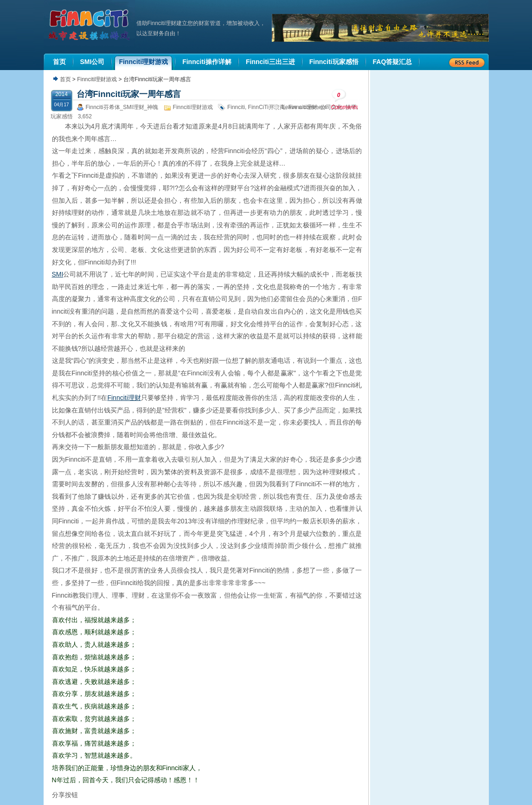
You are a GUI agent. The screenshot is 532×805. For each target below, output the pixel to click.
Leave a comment (304, 107)
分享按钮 (65, 795)
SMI (58, 274)
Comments (345, 100)
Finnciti (236, 107)
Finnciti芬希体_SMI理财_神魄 (122, 107)
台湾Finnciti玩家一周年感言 (129, 94)
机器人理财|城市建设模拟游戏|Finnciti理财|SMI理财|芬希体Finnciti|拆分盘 (90, 25)
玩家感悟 (62, 116)
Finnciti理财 (124, 398)
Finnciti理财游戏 (97, 79)
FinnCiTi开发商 (267, 107)
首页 (65, 79)
